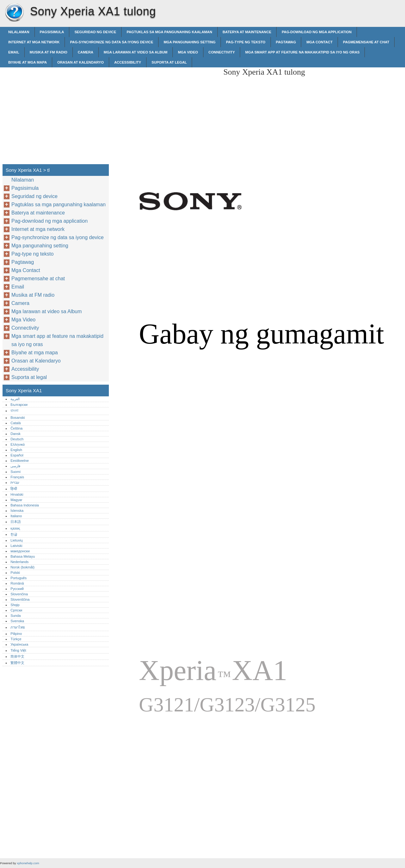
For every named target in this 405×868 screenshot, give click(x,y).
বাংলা (14, 411)
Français (17, 477)
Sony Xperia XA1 (14, 13)
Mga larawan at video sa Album (136, 52)
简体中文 (17, 656)
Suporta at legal (169, 62)
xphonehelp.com (28, 863)
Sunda (16, 616)
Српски (16, 610)
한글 (14, 534)
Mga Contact (319, 42)
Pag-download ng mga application (317, 32)
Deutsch (17, 439)
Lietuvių (17, 540)
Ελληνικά (18, 444)
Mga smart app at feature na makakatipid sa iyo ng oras (302, 52)
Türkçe (16, 639)
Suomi (16, 472)
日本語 (16, 522)
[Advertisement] (165, 112)
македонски (20, 551)
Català (16, 423)
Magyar (16, 500)
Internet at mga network (34, 42)
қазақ (15, 528)
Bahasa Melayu (23, 556)
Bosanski (18, 418)
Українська (19, 644)
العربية (15, 399)
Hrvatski (17, 494)
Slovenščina (20, 599)
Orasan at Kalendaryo (81, 62)
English (16, 450)
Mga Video (188, 52)
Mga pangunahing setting (190, 42)
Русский (17, 589)
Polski (15, 573)
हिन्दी (14, 489)
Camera (86, 52)
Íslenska (17, 511)
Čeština (16, 428)
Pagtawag (286, 42)
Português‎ (19, 578)
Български (19, 405)
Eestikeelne (20, 461)
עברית (15, 482)
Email (14, 52)
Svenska (17, 621)
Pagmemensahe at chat (366, 42)
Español (17, 455)
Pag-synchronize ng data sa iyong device (112, 42)
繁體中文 (17, 663)
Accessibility (128, 62)
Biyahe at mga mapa (28, 62)
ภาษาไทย (18, 627)
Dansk (16, 434)
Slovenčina (19, 594)
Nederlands (19, 562)
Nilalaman (19, 32)
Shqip (15, 605)
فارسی (15, 466)
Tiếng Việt (18, 650)
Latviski (16, 546)
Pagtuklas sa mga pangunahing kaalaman (169, 32)
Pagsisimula (52, 32)
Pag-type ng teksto (246, 42)
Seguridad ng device (95, 32)
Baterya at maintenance (247, 32)
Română (17, 583)
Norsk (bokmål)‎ (22, 567)
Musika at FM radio (49, 52)
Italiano (16, 516)
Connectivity (222, 52)
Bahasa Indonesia (25, 505)
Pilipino (16, 634)
